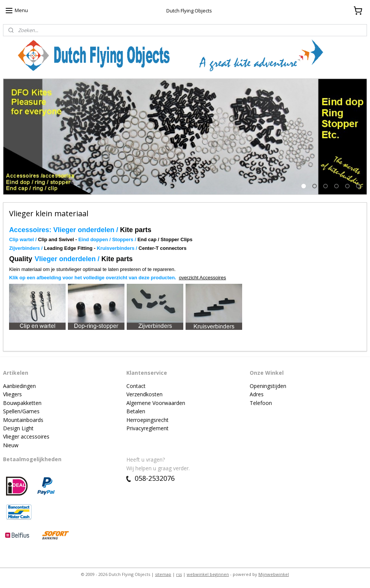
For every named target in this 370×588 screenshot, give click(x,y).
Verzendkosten (144, 394)
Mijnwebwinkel (274, 574)
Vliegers (12, 394)
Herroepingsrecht (147, 420)
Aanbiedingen (19, 386)
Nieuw (11, 445)
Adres (257, 394)
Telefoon (261, 403)
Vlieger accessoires (26, 436)
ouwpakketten (24, 403)
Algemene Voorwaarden (156, 403)
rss (179, 574)
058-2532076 (150, 478)
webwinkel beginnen (208, 574)
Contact (136, 386)
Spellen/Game (20, 411)
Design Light (18, 428)
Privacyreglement (147, 428)
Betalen (136, 411)
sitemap (163, 574)
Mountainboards (23, 420)
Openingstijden (268, 386)
